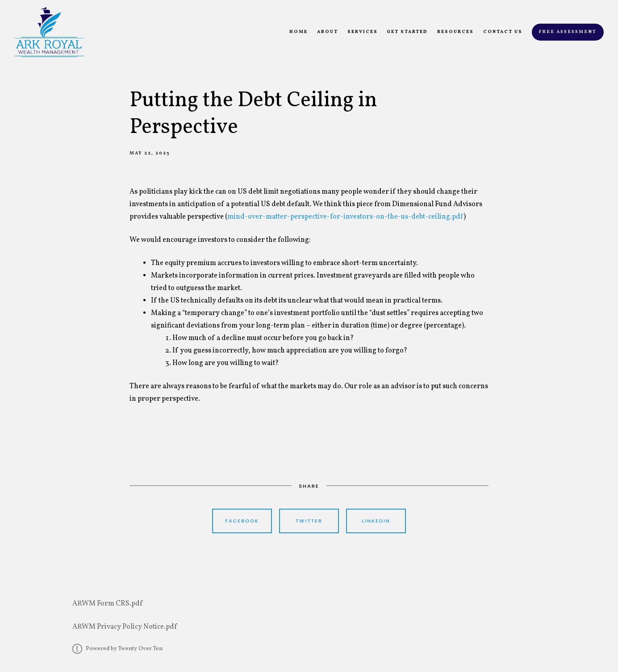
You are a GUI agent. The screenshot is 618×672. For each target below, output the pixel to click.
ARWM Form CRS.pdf (107, 604)
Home (299, 32)
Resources (455, 32)
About (328, 32)
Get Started (407, 32)
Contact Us (503, 32)
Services (363, 32)
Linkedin (376, 521)
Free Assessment (568, 32)
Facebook (242, 521)
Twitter (309, 521)
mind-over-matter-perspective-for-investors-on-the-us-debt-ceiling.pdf (345, 217)
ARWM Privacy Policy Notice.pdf (125, 627)
